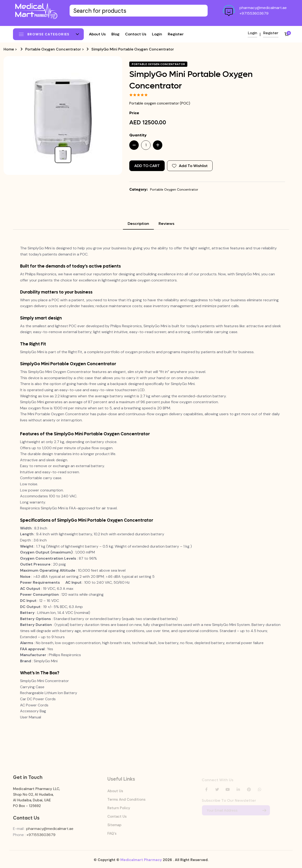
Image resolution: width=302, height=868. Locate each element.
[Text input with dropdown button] (139, 11)
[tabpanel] (151, 483)
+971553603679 (254, 13)
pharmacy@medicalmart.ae (263, 8)
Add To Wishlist (190, 166)
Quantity (138, 135)
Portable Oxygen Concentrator (53, 49)
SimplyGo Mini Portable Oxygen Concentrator (133, 49)
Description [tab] (138, 224)
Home (9, 49)
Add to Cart (147, 166)
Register (176, 34)
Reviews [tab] (166, 224)
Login (157, 34)
